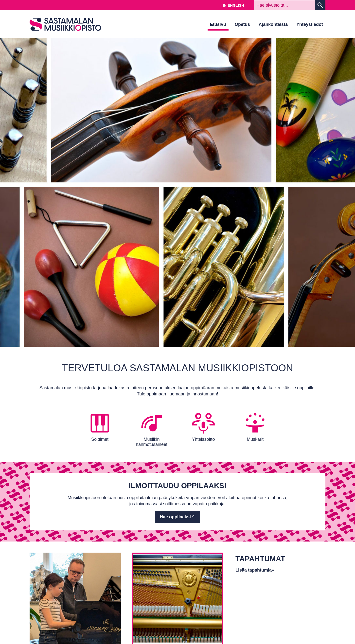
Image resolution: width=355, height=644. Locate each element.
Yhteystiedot (310, 24)
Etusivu (218, 24)
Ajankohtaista (273, 24)
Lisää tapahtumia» (255, 570)
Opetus (242, 24)
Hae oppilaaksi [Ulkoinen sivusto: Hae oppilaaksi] (175, 517)
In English (233, 5)
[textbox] (284, 5)
